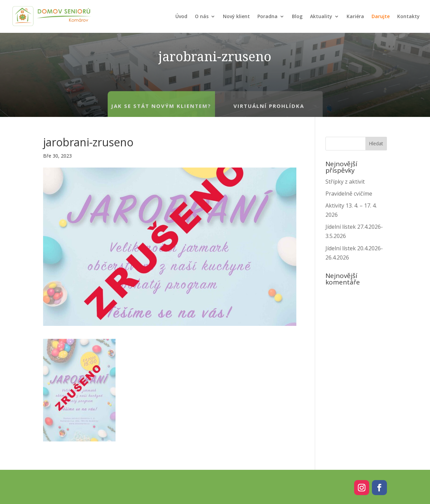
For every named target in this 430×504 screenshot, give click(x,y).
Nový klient (236, 16)
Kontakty (408, 16)
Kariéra (355, 16)
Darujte (381, 16)
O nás (202, 16)
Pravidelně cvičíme (349, 194)
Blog (297, 16)
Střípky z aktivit (345, 182)
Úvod (181, 16)
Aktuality (321, 16)
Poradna (267, 16)
